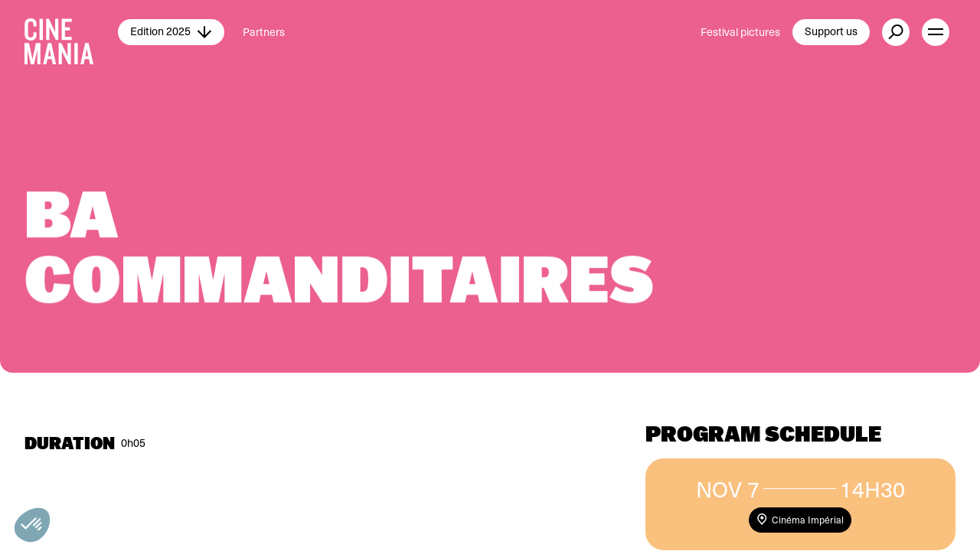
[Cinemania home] (71, 32)
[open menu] (936, 32)
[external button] (896, 32)
